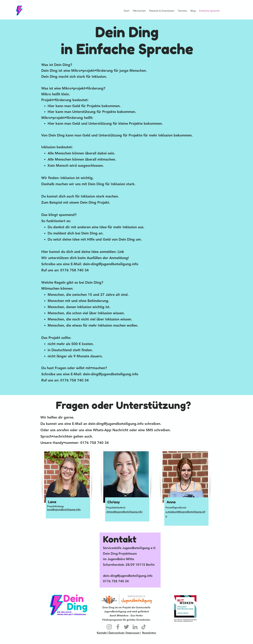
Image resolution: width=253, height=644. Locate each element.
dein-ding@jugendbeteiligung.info (111, 264)
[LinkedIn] (135, 627)
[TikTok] (144, 627)
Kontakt (102, 633)
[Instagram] (109, 627)
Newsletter (149, 633)
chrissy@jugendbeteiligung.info (124, 512)
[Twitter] (126, 627)
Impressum (133, 633)
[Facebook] (118, 627)
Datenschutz (116, 633)
